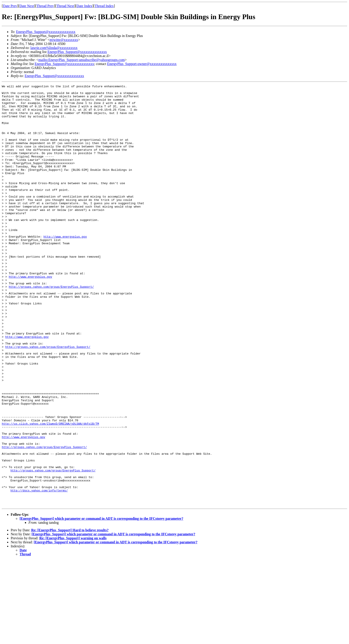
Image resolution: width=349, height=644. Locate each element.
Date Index (84, 6)
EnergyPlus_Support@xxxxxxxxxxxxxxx (46, 32)
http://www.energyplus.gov (65, 267)
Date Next (27, 6)
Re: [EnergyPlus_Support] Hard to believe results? (70, 614)
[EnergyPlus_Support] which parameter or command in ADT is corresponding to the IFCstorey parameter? (101, 603)
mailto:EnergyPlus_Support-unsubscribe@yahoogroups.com (81, 60)
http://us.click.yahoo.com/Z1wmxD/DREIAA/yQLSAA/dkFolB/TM (50, 492)
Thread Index (104, 6)
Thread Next (65, 6)
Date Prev (10, 6)
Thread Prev (45, 6)
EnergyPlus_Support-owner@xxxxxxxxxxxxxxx (142, 64)
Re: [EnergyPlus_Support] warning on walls (73, 622)
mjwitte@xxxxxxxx (64, 40)
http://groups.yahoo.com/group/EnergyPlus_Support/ (51, 327)
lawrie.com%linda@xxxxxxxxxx (54, 48)
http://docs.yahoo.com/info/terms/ (39, 572)
